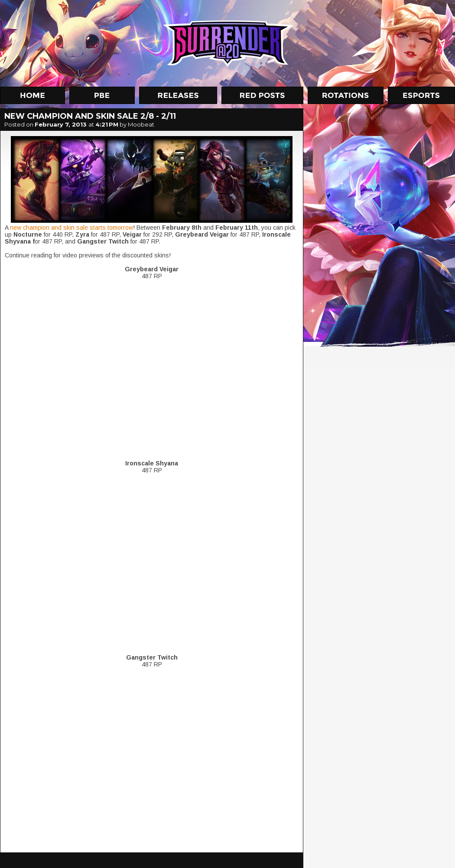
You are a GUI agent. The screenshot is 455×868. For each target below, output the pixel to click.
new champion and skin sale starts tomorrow (71, 228)
